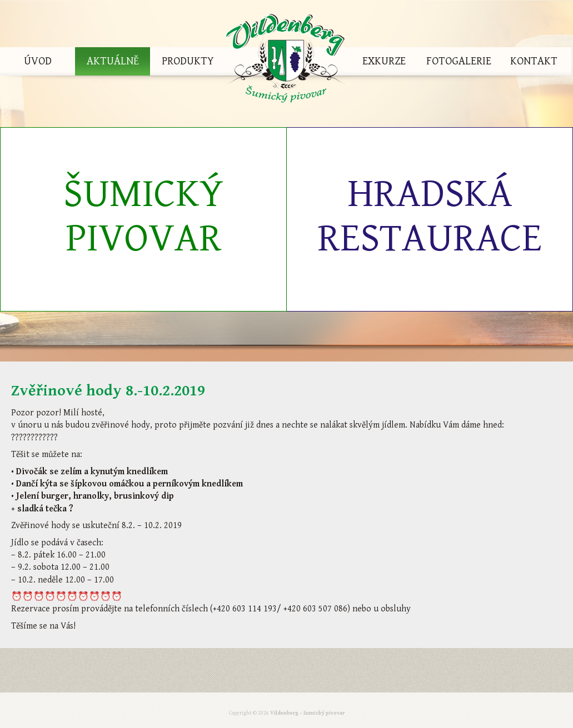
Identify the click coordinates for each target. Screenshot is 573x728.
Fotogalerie (459, 61)
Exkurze (384, 61)
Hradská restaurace (430, 216)
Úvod (38, 61)
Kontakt (534, 61)
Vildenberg (286, 61)
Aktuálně (113, 61)
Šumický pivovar (143, 216)
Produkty (188, 61)
